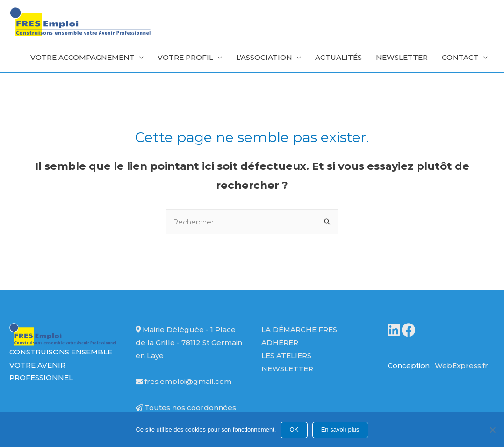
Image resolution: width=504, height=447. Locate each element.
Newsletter (402, 57)
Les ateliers (286, 356)
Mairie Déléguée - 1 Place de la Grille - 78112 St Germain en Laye (189, 342)
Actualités (338, 57)
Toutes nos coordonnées (186, 407)
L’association (264, 57)
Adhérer (280, 342)
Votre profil (185, 57)
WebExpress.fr (461, 365)
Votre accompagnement (83, 57)
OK (294, 429)
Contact (460, 57)
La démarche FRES (299, 329)
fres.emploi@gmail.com (184, 381)
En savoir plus (340, 429)
